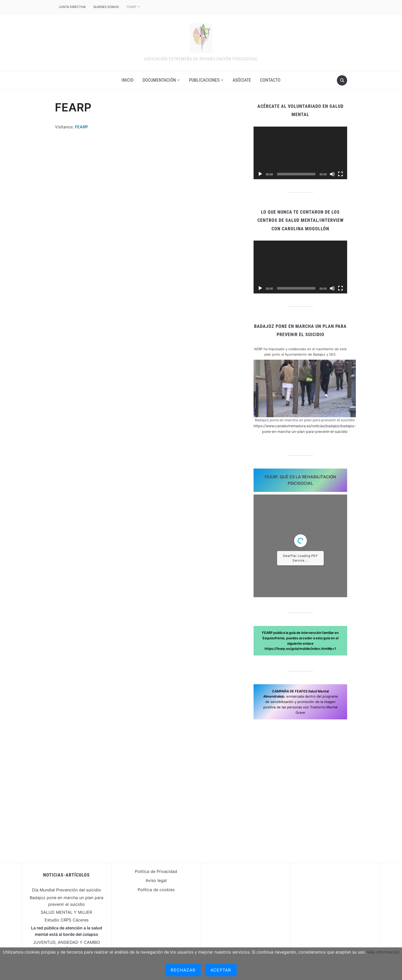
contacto (270, 80)
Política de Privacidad (156, 871)
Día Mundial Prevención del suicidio (67, 890)
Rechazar (183, 970)
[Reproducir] (260, 174)
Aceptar (221, 970)
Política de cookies (156, 890)
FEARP (132, 7)
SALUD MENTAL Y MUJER (66, 912)
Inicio (128, 80)
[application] (300, 153)
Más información (383, 952)
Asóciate (242, 80)
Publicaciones (204, 80)
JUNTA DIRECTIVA (72, 7)
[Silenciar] (332, 174)
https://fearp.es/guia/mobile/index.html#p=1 (300, 649)
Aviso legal (156, 880)
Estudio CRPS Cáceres (67, 920)
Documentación (159, 80)
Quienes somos (106, 7)
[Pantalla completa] (340, 174)
